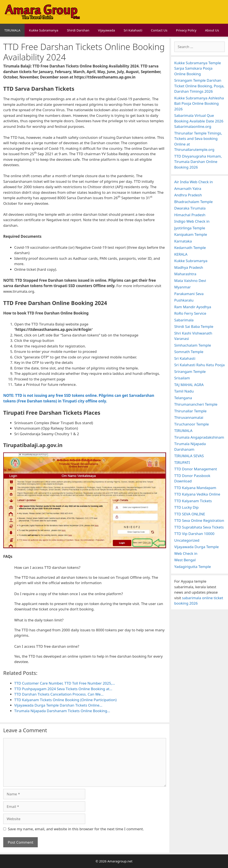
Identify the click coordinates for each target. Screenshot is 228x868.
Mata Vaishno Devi (190, 281)
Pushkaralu (184, 300)
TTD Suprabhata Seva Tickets (199, 527)
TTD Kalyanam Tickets (193, 501)
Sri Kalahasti (133, 30)
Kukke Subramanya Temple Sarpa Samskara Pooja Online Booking (198, 68)
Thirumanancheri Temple (196, 404)
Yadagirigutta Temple (193, 567)
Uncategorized (187, 540)
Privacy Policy (186, 30)
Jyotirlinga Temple (190, 228)
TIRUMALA (12, 30)
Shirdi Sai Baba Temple (194, 326)
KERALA (181, 254)
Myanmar (183, 287)
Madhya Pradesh (189, 267)
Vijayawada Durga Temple (197, 547)
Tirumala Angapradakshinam (199, 437)
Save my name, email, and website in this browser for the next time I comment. (76, 829)
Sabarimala (184, 320)
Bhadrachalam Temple (193, 202)
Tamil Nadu (184, 391)
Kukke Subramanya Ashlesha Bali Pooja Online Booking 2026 (199, 103)
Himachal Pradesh (190, 215)
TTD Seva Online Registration (199, 520)
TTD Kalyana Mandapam (195, 488)
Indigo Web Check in (192, 221)
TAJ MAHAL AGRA (189, 385)
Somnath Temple (189, 352)
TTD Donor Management (196, 469)
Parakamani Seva (189, 294)
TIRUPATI (182, 462)
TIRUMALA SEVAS (189, 456)
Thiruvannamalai (189, 417)
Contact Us (159, 30)
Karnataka (183, 241)
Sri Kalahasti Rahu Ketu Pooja (200, 365)
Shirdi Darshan (78, 30)
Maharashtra (185, 274)
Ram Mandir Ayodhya (193, 307)
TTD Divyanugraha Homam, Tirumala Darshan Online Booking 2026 (198, 162)
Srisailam (182, 378)
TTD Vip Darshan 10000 (194, 534)
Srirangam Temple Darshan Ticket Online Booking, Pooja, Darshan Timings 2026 (199, 86)
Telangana (183, 398)
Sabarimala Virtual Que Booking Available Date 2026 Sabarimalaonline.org (199, 121)
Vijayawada (106, 30)
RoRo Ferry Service (190, 313)
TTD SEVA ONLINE (190, 514)
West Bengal (185, 560)
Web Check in (186, 553)
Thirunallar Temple (190, 411)
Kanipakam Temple (191, 234)
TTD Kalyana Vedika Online (197, 494)
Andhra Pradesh (188, 195)
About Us (212, 30)
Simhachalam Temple (193, 345)
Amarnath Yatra (188, 188)
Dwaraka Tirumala (190, 208)
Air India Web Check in (194, 182)
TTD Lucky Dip (186, 507)
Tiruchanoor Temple (192, 424)
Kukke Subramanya (44, 30)
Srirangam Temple (190, 371)
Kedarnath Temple (190, 248)
